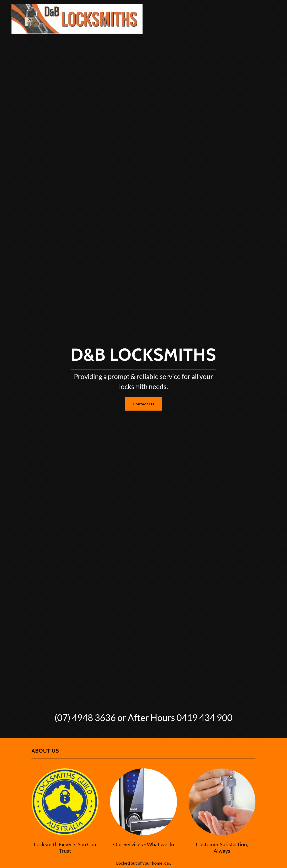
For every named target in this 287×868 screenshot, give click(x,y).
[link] (77, 6)
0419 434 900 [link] (204, 717)
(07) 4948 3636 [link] (85, 717)
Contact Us (143, 404)
